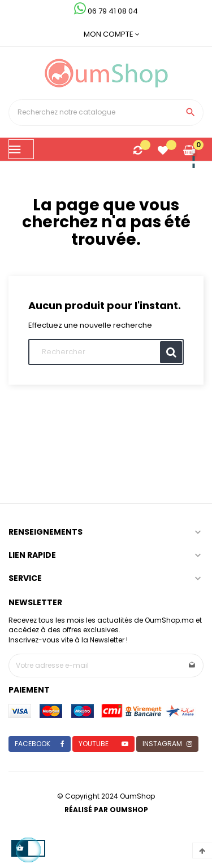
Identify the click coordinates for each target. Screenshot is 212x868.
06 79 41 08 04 (106, 11)
